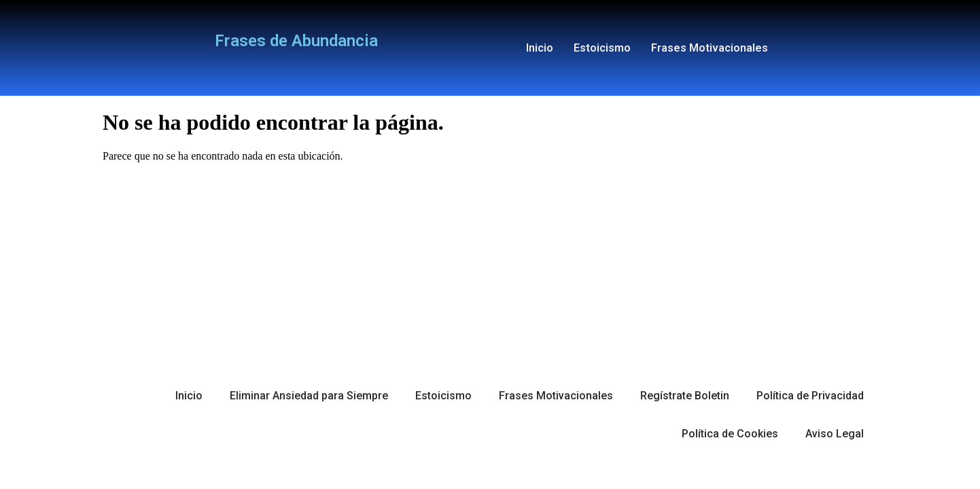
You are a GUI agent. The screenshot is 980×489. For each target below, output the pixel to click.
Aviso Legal (835, 434)
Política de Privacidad (810, 396)
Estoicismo (602, 48)
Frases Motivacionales (710, 48)
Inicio (540, 48)
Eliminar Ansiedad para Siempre (309, 396)
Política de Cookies (730, 434)
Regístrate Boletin (685, 396)
